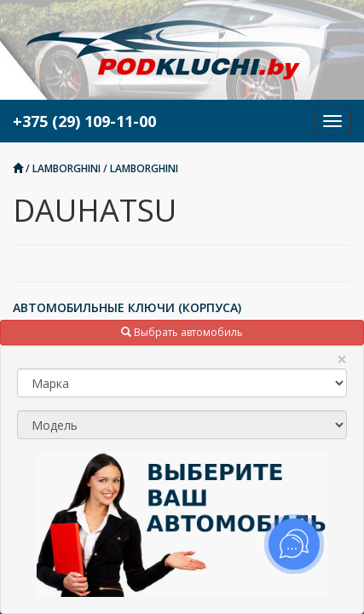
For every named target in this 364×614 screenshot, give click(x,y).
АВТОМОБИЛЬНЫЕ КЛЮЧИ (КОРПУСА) (127, 307)
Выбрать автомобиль (182, 332)
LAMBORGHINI (66, 168)
